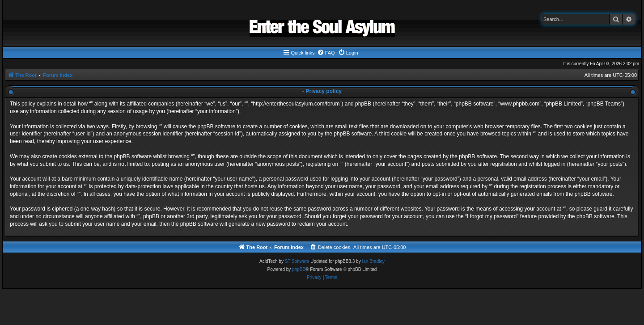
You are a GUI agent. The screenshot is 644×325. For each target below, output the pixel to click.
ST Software (297, 261)
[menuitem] (326, 53)
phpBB (299, 269)
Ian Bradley (373, 261)
